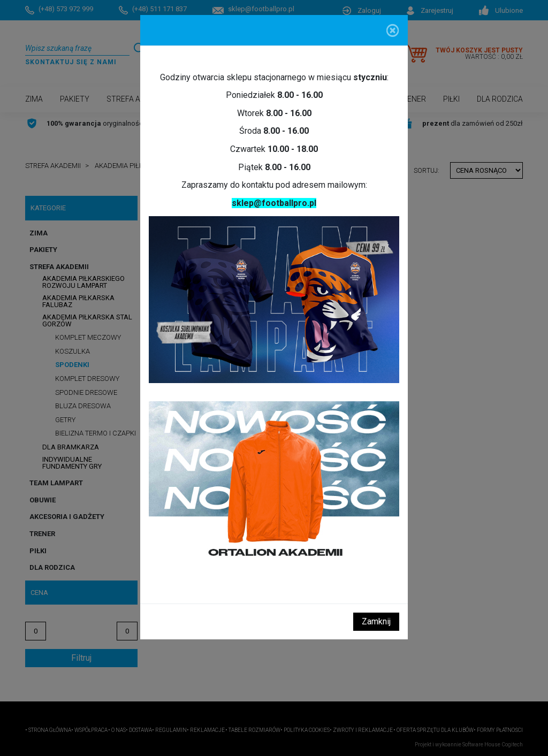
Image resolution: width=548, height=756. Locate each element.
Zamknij (376, 621)
